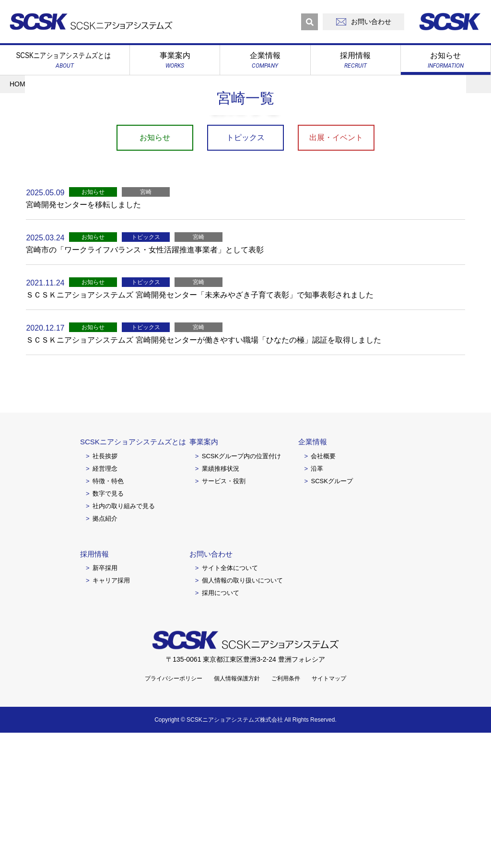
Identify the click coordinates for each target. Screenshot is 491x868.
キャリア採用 (111, 716)
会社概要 (323, 591)
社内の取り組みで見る (124, 641)
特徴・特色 (108, 616)
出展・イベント (336, 273)
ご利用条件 (286, 814)
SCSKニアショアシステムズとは (133, 577)
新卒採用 (105, 703)
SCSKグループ (332, 616)
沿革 (317, 603)
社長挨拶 (105, 591)
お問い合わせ (211, 689)
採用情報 (94, 689)
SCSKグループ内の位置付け (241, 591)
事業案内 (204, 577)
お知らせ (155, 273)
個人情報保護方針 (237, 814)
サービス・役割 (224, 616)
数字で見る (108, 628)
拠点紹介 (105, 653)
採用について (221, 728)
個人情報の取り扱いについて (242, 716)
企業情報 (313, 577)
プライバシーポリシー (174, 814)
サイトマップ (329, 814)
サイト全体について (230, 703)
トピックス (245, 273)
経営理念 (105, 603)
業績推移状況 (221, 603)
